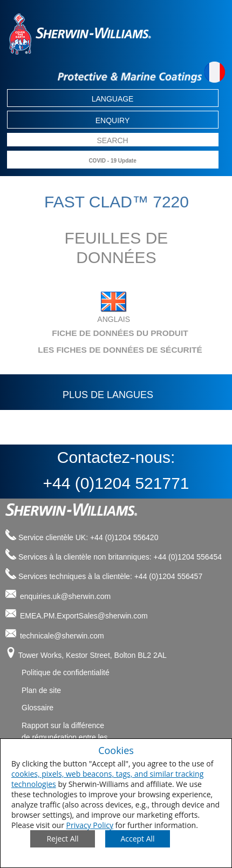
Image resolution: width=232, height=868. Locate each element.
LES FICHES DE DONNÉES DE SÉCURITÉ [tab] (106, 350)
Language (113, 99)
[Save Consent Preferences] (138, 839)
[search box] (113, 141)
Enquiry (113, 120)
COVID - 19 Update (112, 161)
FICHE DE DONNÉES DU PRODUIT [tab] (99, 333)
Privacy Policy (90, 825)
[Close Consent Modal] (63, 839)
